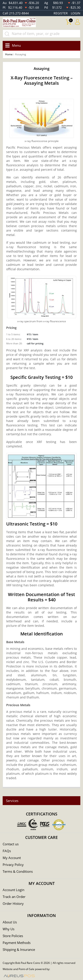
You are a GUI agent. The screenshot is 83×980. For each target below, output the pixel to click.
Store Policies (13, 936)
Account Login (14, 890)
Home (9, 54)
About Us (10, 922)
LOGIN (76, 13)
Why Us (9, 929)
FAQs (7, 851)
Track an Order (14, 897)
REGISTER (61, 13)
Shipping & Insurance (19, 949)
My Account (12, 858)
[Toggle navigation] (12, 45)
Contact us (11, 844)
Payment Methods (17, 943)
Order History (13, 903)
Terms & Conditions (18, 871)
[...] (41, 34)
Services (12, 801)
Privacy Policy (13, 865)
